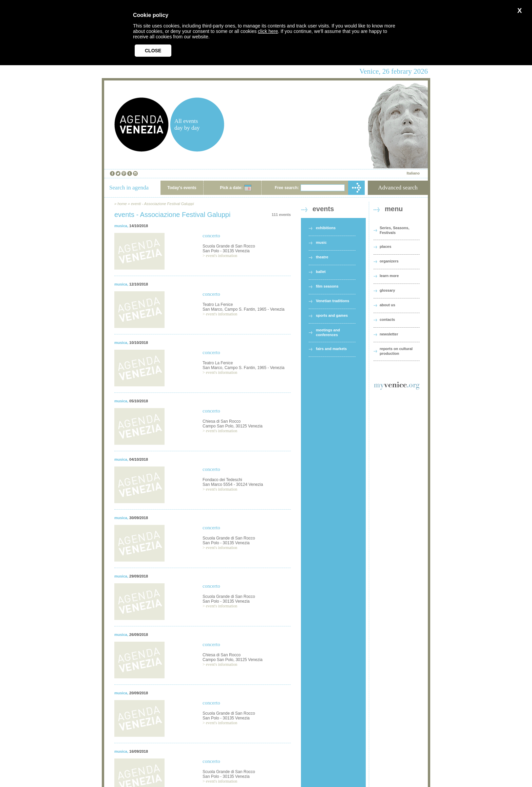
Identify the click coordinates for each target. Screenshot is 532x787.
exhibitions (326, 228)
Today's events (182, 188)
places (385, 246)
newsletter (389, 334)
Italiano (413, 173)
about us (387, 305)
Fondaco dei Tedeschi (222, 480)
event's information (222, 256)
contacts (387, 319)
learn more (389, 276)
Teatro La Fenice (218, 305)
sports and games (332, 315)
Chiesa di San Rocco (222, 421)
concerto (211, 236)
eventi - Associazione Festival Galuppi (162, 204)
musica (121, 226)
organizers (389, 261)
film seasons (327, 286)
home (122, 204)
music (321, 242)
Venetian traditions (332, 301)
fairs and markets (331, 349)
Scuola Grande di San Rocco (229, 246)
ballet (321, 272)
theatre (322, 257)
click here (268, 31)
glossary (387, 290)
